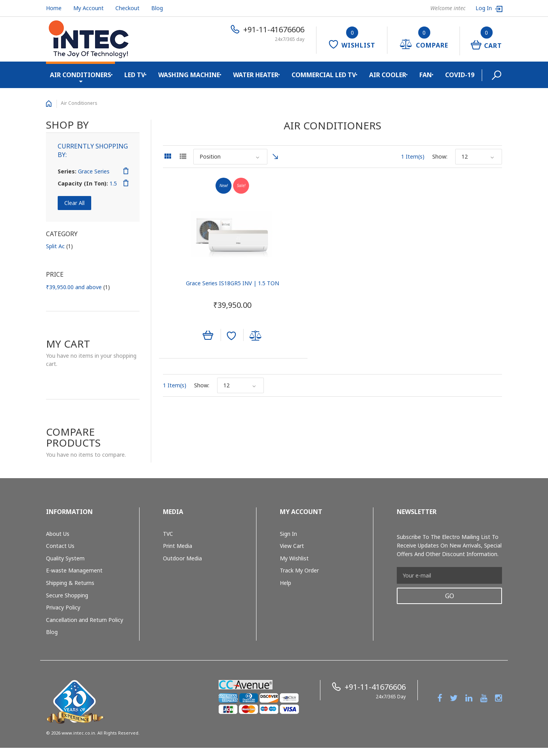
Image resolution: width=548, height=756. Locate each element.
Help (285, 583)
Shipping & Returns (70, 583)
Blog (157, 8)
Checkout (127, 8)
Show (439, 156)
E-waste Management (74, 570)
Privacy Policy (63, 607)
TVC (168, 534)
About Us (58, 534)
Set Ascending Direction (275, 157)
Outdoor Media (182, 558)
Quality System (65, 558)
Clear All (74, 203)
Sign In (288, 534)
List (183, 156)
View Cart (292, 546)
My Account (88, 8)
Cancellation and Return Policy (85, 620)
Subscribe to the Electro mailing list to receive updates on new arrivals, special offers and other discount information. (449, 545)
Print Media (178, 546)
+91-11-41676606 (274, 29)
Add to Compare (239, 338)
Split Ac (59, 246)
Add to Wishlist (214, 338)
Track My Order (299, 570)
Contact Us (60, 546)
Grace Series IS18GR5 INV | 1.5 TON (215, 285)
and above (78, 287)
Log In (484, 8)
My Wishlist (294, 558)
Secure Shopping (67, 595)
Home (54, 8)
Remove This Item (126, 171)
